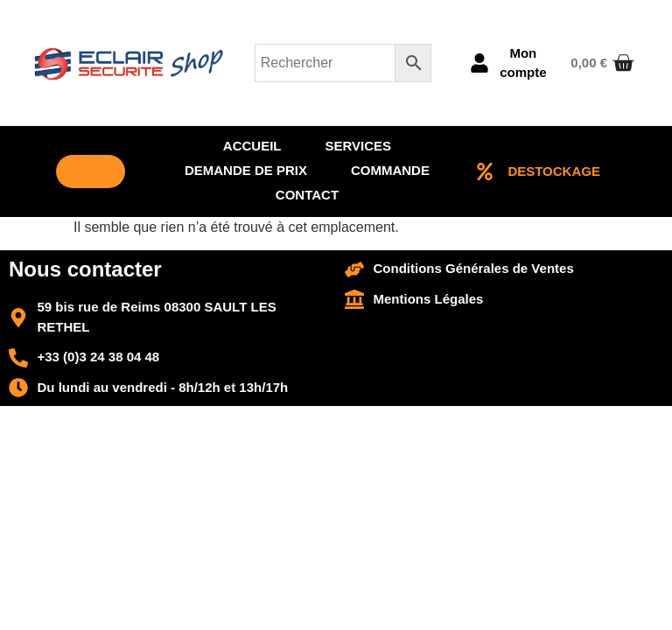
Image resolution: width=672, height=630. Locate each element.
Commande (390, 170)
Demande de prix (246, 170)
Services (359, 146)
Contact (307, 195)
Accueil (252, 146)
